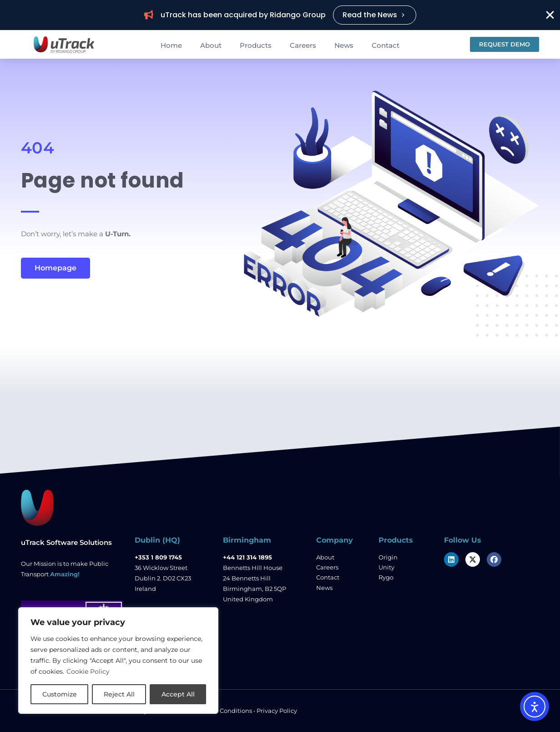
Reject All (119, 694)
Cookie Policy (88, 671)
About (211, 45)
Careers (303, 45)
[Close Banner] (550, 15)
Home (171, 45)
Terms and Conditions (220, 711)
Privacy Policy (277, 711)
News (344, 45)
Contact (386, 45)
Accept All (178, 694)
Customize (60, 694)
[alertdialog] (280, 15)
